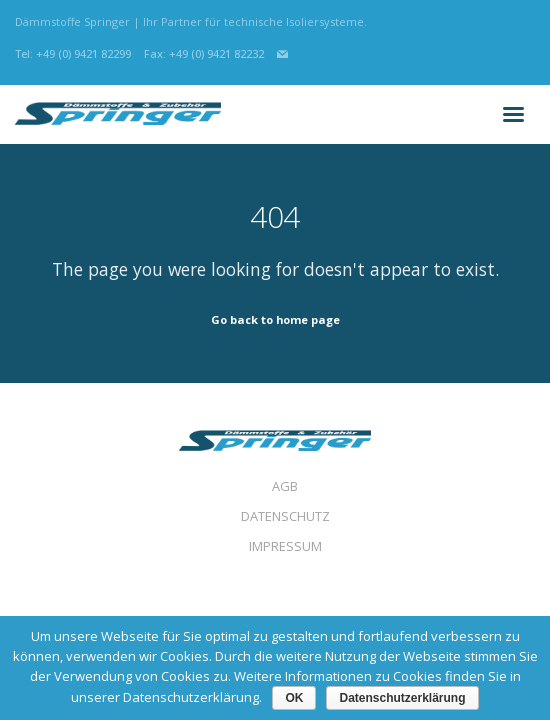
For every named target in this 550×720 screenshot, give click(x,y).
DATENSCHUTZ (285, 516)
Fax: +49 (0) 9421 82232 (204, 53)
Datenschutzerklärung (402, 698)
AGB (285, 486)
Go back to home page (275, 319)
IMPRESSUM (285, 546)
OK (294, 698)
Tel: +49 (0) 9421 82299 (73, 53)
